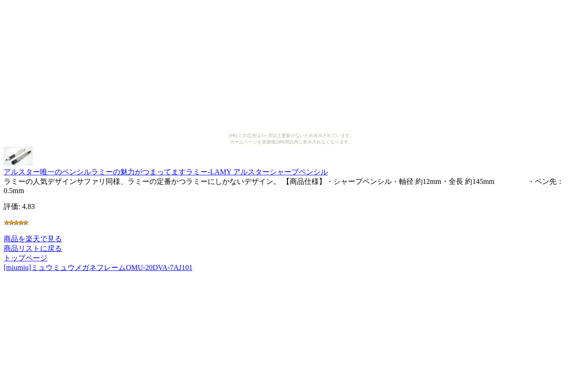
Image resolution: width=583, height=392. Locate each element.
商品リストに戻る (33, 248)
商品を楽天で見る (33, 239)
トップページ (26, 258)
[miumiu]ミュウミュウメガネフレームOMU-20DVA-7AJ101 (98, 267)
